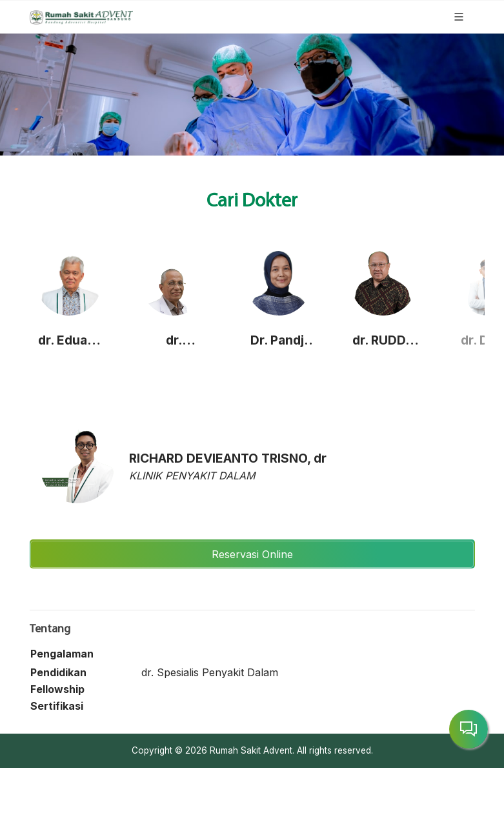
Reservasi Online (252, 554)
